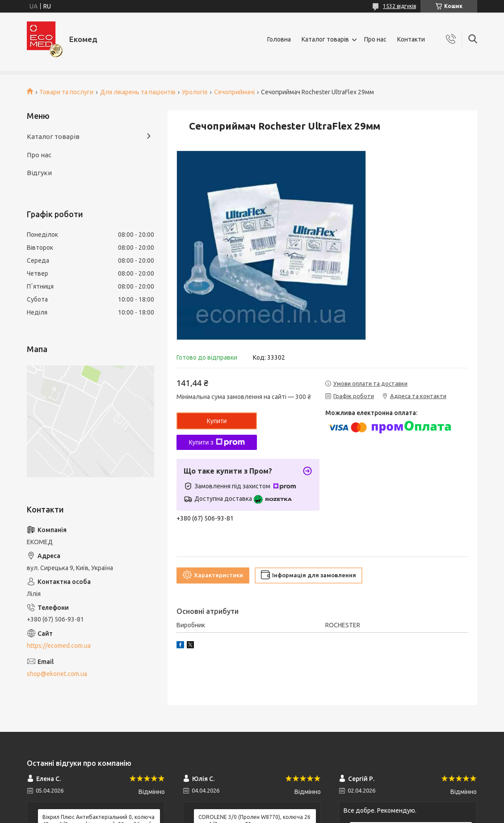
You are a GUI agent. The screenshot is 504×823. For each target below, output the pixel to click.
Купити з (216, 442)
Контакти (411, 39)
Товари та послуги (66, 92)
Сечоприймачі (234, 92)
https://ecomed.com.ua (59, 646)
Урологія (195, 92)
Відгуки (39, 173)
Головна (279, 39)
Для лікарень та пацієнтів (138, 92)
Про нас (375, 39)
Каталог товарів (325, 39)
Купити (217, 421)
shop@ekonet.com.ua (57, 674)
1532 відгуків (399, 6)
